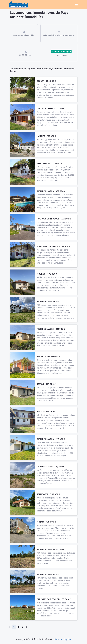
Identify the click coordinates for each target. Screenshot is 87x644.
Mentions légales (63, 639)
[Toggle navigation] (76, 5)
